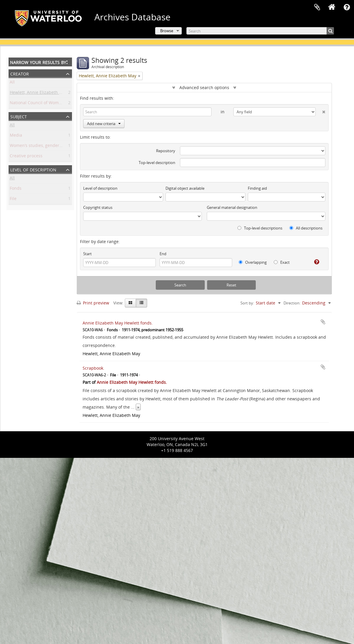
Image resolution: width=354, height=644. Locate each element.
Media (16, 136)
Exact (282, 262)
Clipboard (317, 7)
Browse (167, 31)
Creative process (26, 157)
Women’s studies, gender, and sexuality (49, 146)
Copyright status (98, 207)
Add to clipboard (323, 322)
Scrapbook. (94, 368)
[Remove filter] (139, 76)
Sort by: (247, 303)
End (163, 254)
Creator (20, 73)
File (13, 200)
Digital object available (185, 188)
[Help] (314, 262)
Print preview (93, 303)
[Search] (260, 31)
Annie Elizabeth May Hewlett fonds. (118, 323)
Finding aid (257, 188)
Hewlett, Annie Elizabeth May (38, 93)
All (12, 83)
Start (87, 254)
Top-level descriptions (260, 228)
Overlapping (253, 262)
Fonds (16, 189)
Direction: (292, 303)
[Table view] (141, 303)
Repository (166, 151)
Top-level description (157, 163)
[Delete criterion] (321, 111)
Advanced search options (204, 87)
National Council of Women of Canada (47, 104)
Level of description (33, 169)
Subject (19, 116)
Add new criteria (104, 124)
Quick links (347, 7)
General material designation (232, 207)
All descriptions (306, 228)
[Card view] (130, 303)
